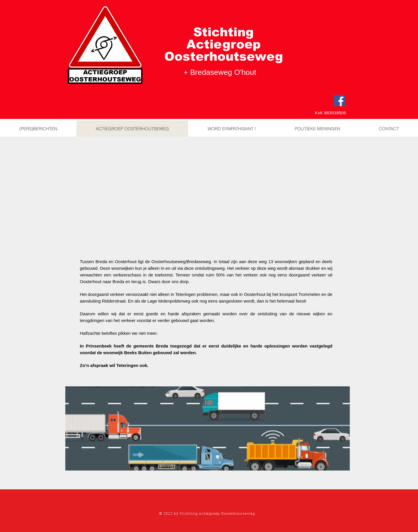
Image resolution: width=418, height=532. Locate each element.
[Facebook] (339, 101)
